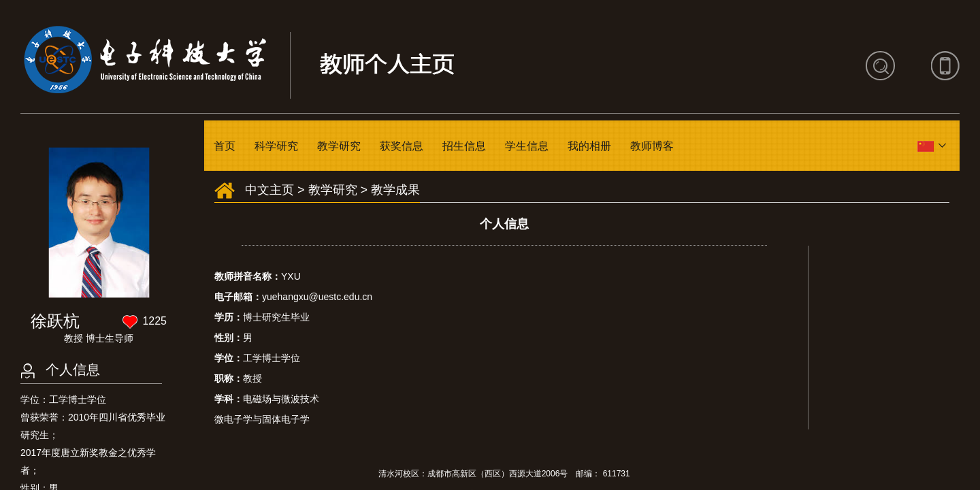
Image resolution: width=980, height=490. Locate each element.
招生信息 (464, 146)
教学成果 (395, 190)
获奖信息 (402, 146)
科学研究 (276, 146)
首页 (225, 146)
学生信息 (527, 146)
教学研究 (339, 146)
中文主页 (269, 190)
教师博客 (652, 146)
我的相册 (589, 146)
